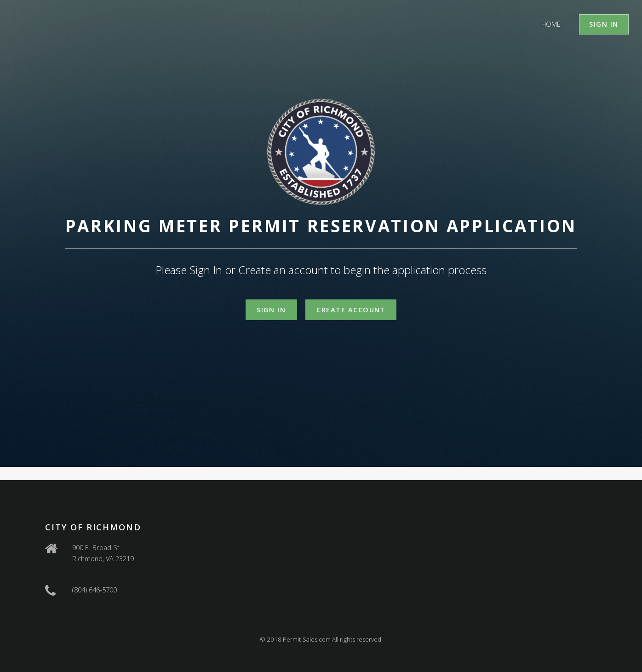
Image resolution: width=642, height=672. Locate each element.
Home (551, 24)
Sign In (604, 24)
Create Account (351, 310)
